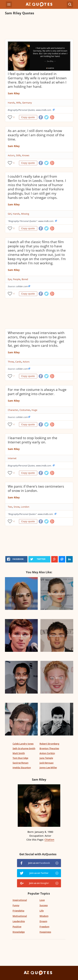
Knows (26, 155)
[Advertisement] (39, 28)
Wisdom (44, 916)
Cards (18, 362)
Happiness (45, 932)
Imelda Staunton (22, 768)
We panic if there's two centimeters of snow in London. (36, 488)
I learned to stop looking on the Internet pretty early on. (33, 440)
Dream (43, 921)
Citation (49, 840)
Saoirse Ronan (20, 763)
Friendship (18, 911)
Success (44, 905)
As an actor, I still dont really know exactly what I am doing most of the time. (36, 135)
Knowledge (19, 932)
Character (13, 410)
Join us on (39, 863)
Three (11, 362)
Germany (27, 103)
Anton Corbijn (47, 753)
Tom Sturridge (20, 758)
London (25, 507)
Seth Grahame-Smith (24, 748)
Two (10, 507)
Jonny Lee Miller (48, 768)
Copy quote (28, 117)
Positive (17, 927)
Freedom (44, 927)
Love (42, 900)
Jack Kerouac (47, 763)
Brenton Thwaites (49, 748)
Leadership (19, 921)
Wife (18, 103)
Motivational (20, 916)
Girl (10, 214)
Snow (17, 507)
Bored (25, 279)
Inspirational (20, 900)
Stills (18, 155)
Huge (34, 410)
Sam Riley (14, 93)
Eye (10, 279)
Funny (16, 905)
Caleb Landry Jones (23, 744)
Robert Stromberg (49, 744)
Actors (11, 155)
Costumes (25, 410)
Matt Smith (19, 753)
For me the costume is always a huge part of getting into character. (37, 392)
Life (42, 911)
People (17, 279)
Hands (11, 103)
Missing (25, 214)
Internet (12, 458)
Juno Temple (46, 758)
